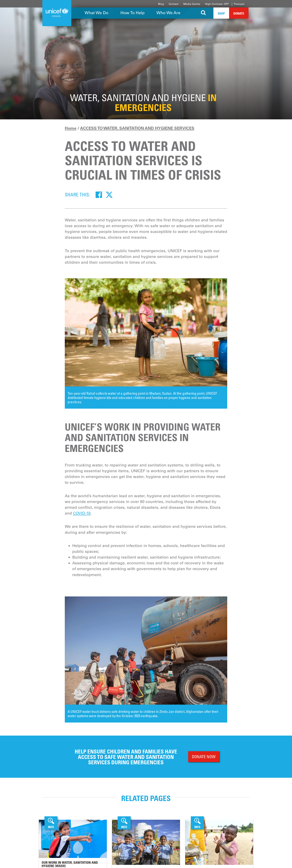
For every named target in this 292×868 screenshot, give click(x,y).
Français (239, 4)
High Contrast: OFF (217, 4)
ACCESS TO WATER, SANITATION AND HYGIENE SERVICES (137, 128)
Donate (239, 13)
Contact (174, 4)
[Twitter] (109, 195)
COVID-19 (82, 513)
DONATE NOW (204, 757)
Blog (161, 4)
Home (71, 128)
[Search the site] (203, 13)
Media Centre (192, 4)
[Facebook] (99, 195)
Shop (221, 13)
